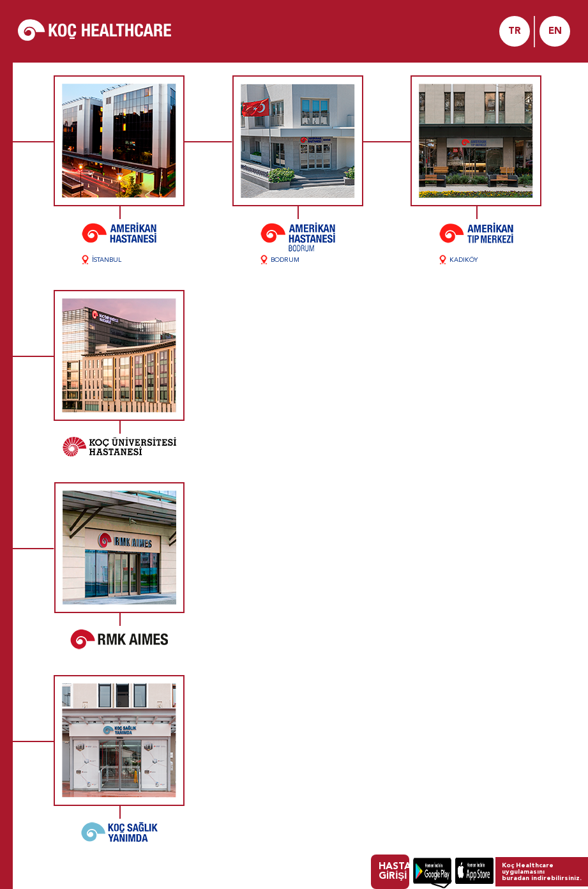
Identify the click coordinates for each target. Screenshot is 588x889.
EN (555, 32)
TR (515, 32)
